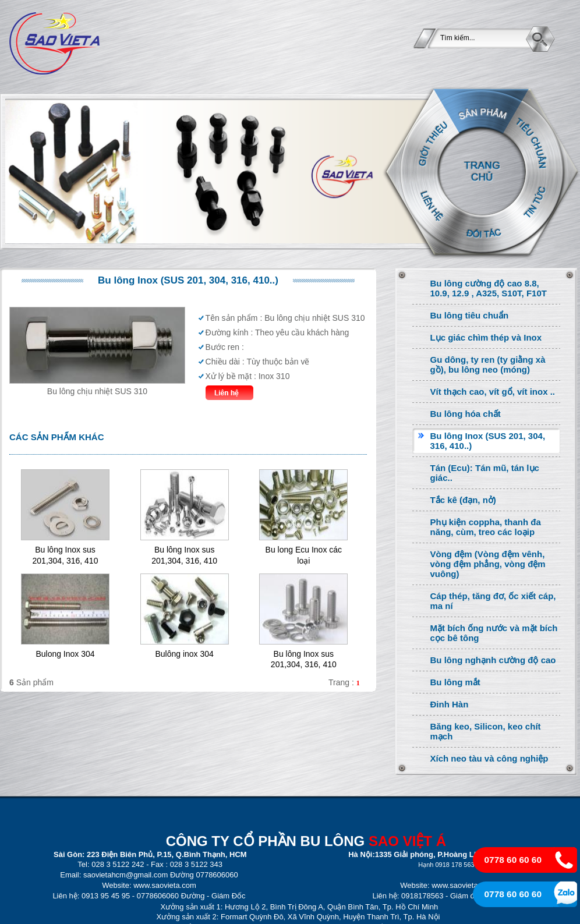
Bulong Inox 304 (65, 654)
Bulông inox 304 (184, 654)
